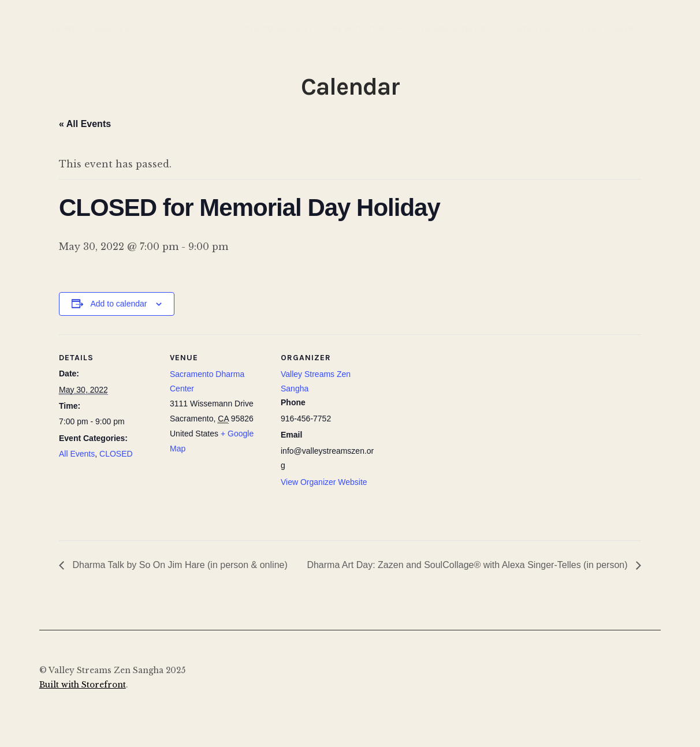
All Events (77, 454)
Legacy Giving (608, 28)
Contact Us (530, 28)
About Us (116, 28)
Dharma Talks (454, 28)
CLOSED (116, 454)
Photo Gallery (280, 28)
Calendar (191, 28)
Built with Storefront (83, 685)
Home (64, 28)
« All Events (85, 124)
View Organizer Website (324, 482)
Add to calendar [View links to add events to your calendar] (118, 304)
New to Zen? (361, 28)
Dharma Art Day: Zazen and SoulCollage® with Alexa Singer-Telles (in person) (468, 565)
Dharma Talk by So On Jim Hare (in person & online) (179, 565)
